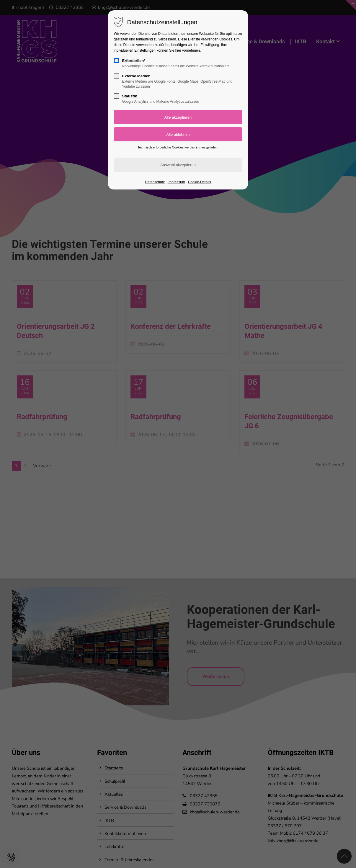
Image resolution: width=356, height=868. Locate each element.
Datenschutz (155, 182)
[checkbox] (117, 61)
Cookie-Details (200, 182)
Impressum (176, 182)
